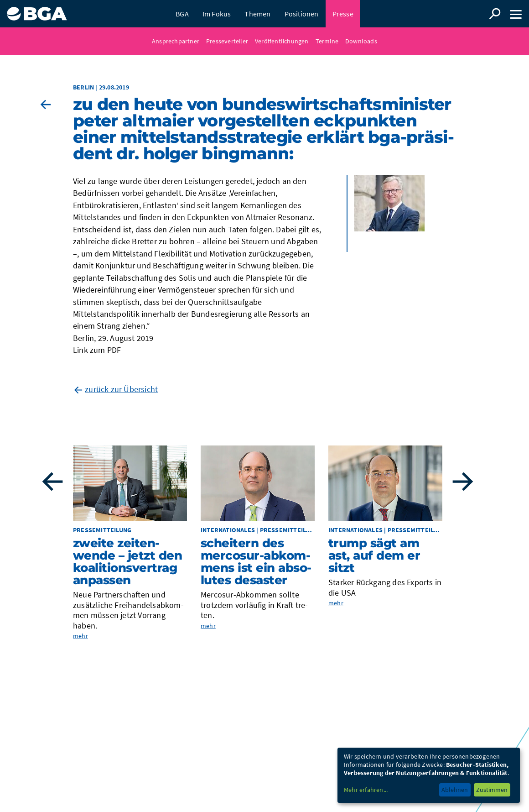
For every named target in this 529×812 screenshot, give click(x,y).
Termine (327, 41)
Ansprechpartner (176, 41)
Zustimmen (492, 790)
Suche (495, 14)
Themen (257, 14)
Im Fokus (217, 14)
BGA (182, 14)
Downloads (361, 41)
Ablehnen (455, 790)
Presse (343, 14)
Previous (52, 482)
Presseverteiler (227, 41)
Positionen (302, 14)
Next (463, 482)
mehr (80, 636)
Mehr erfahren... (366, 790)
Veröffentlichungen (282, 41)
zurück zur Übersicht (121, 389)
